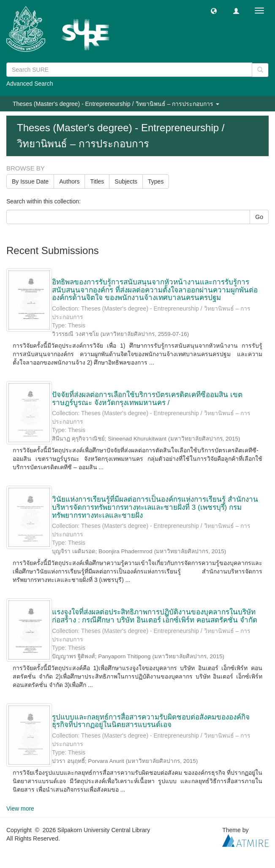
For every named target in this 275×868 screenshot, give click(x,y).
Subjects (126, 181)
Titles (97, 181)
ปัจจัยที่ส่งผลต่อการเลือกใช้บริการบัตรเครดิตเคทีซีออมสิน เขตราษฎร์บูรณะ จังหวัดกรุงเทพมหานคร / (147, 399)
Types (156, 181)
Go (259, 217)
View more (20, 809)
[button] (214, 11)
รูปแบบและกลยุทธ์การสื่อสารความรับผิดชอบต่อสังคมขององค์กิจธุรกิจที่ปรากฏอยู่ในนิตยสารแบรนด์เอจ (151, 721)
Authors (69, 181)
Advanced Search (30, 84)
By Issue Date (30, 181)
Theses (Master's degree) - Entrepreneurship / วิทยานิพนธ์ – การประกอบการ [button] (116, 104)
